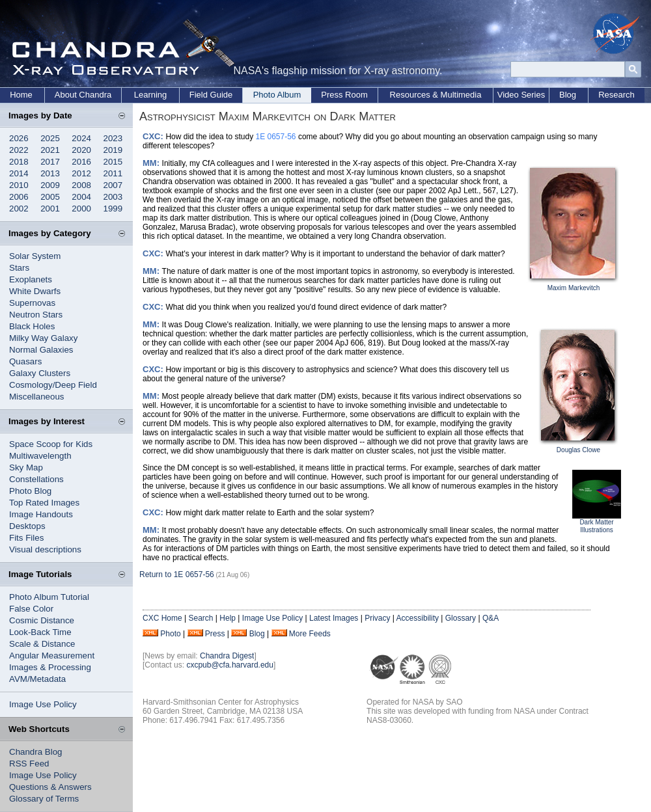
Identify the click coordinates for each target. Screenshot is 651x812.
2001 (50, 209)
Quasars (25, 361)
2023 (113, 138)
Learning (151, 95)
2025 (50, 138)
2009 (50, 185)
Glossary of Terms (44, 799)
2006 (19, 197)
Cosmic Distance (42, 620)
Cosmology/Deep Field (53, 385)
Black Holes (32, 326)
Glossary (461, 618)
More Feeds (310, 634)
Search (201, 618)
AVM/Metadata (37, 679)
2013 (50, 173)
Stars (19, 268)
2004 (81, 197)
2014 (19, 173)
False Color (31, 609)
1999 (113, 209)
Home (21, 95)
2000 (81, 209)
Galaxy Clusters (40, 373)
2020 (81, 150)
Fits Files (26, 538)
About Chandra (83, 95)
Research (616, 95)
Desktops (27, 526)
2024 (81, 138)
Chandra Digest (227, 656)
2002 (19, 209)
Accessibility (418, 618)
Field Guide (211, 95)
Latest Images (334, 618)
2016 (81, 162)
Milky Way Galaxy (43, 338)
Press (215, 634)
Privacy (377, 618)
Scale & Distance (42, 644)
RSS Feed (29, 764)
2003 (113, 197)
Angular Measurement (52, 656)
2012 (81, 173)
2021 (50, 150)
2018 (19, 162)
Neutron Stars (36, 315)
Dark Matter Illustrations (596, 526)
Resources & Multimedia (436, 95)
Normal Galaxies (41, 350)
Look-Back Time (40, 632)
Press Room (344, 95)
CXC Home (162, 618)
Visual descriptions (45, 549)
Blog (568, 95)
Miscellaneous (36, 397)
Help (228, 618)
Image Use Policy (43, 704)
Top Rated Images (44, 503)
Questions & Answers (50, 787)
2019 (113, 150)
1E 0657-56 (275, 137)
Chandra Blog (36, 752)
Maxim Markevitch (574, 288)
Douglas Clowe (578, 450)
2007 (113, 185)
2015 (113, 162)
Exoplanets (31, 279)
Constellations (36, 479)
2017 (50, 162)
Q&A (491, 618)
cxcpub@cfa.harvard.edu (230, 665)
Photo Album (277, 95)
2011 (113, 173)
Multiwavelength (40, 456)
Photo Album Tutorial (49, 597)
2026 (19, 138)
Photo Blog (30, 491)
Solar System (35, 256)
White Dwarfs (35, 291)
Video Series (521, 95)
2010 (19, 185)
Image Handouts (41, 514)
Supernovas (32, 303)
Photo (170, 634)
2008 (81, 185)
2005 (50, 197)
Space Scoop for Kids (51, 444)
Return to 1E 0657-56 (177, 575)
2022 (19, 150)
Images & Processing (50, 667)
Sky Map (26, 467)
